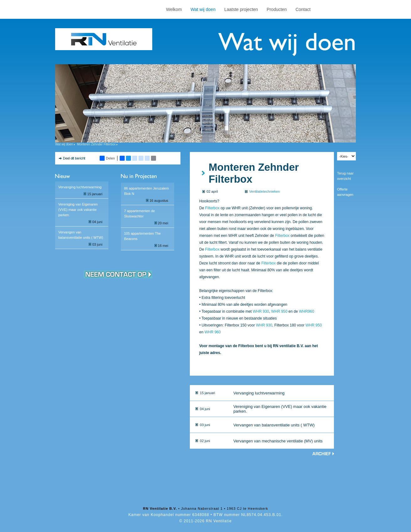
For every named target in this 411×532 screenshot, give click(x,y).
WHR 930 (261, 311)
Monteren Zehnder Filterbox (96, 144)
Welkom (174, 9)
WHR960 (307, 311)
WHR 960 (213, 332)
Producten (277, 9)
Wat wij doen (203, 9)
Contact (303, 9)
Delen (107, 158)
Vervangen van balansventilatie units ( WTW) (274, 425)
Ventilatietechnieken (264, 191)
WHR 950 (279, 311)
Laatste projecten (241, 9)
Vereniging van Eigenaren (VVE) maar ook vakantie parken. (78, 210)
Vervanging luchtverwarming (80, 187)
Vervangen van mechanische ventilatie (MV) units (278, 441)
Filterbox (212, 208)
